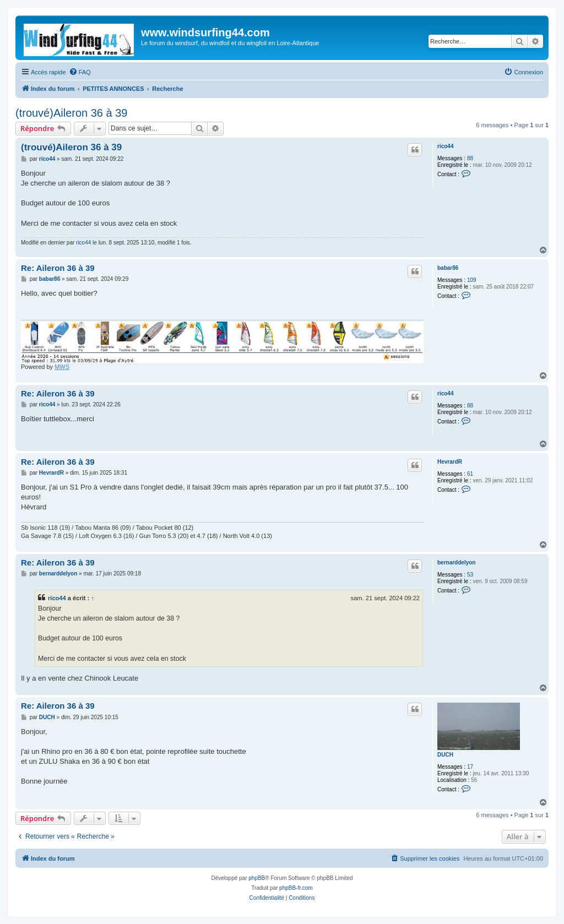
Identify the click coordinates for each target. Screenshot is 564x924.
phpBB (257, 878)
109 (472, 280)
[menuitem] (80, 72)
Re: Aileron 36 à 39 (58, 268)
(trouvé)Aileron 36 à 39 (71, 113)
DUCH (445, 755)
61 (470, 474)
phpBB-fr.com (296, 888)
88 (470, 158)
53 (470, 575)
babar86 (448, 268)
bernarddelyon (456, 562)
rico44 (445, 146)
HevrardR (450, 462)
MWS (62, 367)
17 (470, 767)
